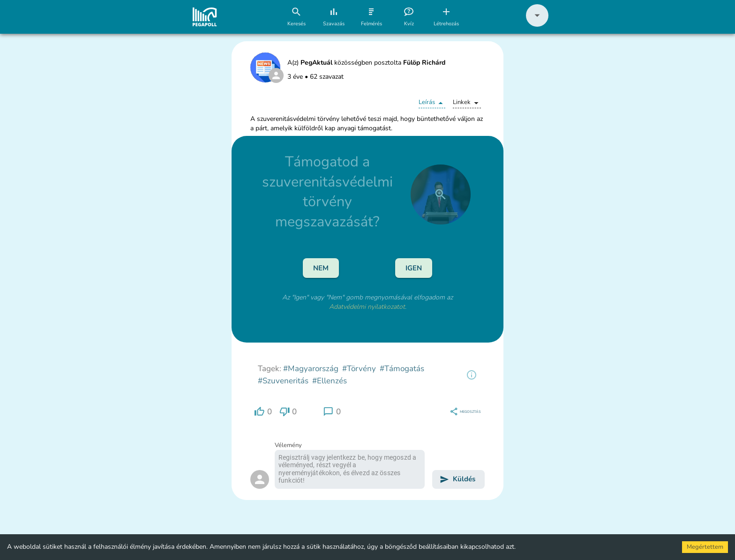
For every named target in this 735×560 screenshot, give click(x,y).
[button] (537, 25)
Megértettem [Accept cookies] (705, 547)
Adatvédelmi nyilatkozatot (367, 307)
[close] (441, 194)
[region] (472, 375)
